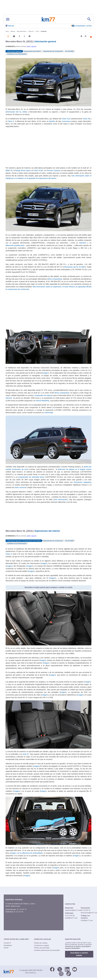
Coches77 (7, 943)
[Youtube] (75, 969)
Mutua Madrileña (43, 401)
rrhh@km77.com (87, 920)
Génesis (9, 398)
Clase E (9, 554)
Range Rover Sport (23, 170)
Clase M (86, 119)
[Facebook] (52, 969)
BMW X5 (9, 170)
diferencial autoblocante (15, 245)
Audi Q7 (26, 754)
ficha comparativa (55, 279)
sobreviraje (49, 413)
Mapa (18, 906)
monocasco (66, 121)
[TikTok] (69, 974)
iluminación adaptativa (83, 482)
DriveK (6, 948)
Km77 (48, 19)
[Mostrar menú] (8, 19)
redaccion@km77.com (73, 910)
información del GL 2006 (16, 112)
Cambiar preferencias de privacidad (47, 950)
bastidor (52, 121)
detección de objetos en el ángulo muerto (75, 469)
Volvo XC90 (38, 170)
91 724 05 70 (22, 909)
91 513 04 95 (18, 912)
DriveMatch (8, 945)
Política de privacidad (42, 948)
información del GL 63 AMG (75, 267)
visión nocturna (20, 487)
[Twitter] (60, 969)
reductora (83, 243)
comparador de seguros (43, 395)
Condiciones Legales (41, 945)
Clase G (11, 121)
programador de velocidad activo (31, 477)
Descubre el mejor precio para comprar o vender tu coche (48, 587)
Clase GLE (66, 119)
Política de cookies (41, 943)
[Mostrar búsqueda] (89, 19)
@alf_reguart (32, 46)
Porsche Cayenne (53, 170)
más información (61, 500)
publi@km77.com (71, 918)
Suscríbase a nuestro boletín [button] (79, 954)
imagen (46, 373)
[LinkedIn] (67, 969)
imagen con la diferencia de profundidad (26, 853)
